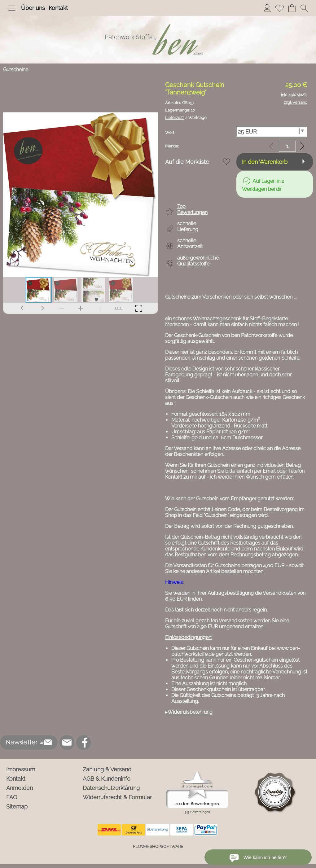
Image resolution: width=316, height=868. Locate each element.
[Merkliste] (279, 8)
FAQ (12, 797)
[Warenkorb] (292, 8)
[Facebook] (84, 743)
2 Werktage (186, 118)
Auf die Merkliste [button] (187, 162)
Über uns (33, 8)
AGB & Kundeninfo (107, 779)
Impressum (21, 769)
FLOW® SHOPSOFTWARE (158, 846)
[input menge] (287, 146)
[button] (12, 8)
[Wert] (272, 132)
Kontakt (58, 8)
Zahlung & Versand (107, 769)
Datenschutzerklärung (111, 788)
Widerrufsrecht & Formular (117, 797)
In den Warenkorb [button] (265, 162)
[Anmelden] (267, 8)
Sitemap (17, 807)
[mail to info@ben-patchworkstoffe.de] (67, 743)
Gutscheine (16, 70)
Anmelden (20, 788)
